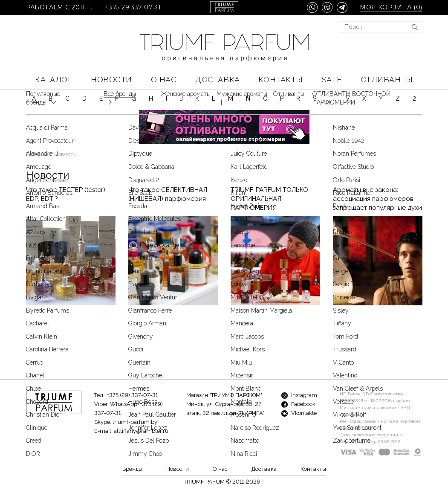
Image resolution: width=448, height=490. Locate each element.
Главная (37, 129)
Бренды (132, 469)
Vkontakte (299, 413)
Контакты (280, 80)
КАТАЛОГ (53, 80)
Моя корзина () (391, 7)
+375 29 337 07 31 (133, 7)
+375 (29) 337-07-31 (132, 395)
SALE (332, 80)
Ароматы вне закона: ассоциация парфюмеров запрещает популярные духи (377, 174)
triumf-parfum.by (135, 422)
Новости (111, 80)
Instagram (299, 395)
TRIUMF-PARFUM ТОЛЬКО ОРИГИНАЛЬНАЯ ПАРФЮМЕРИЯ (269, 174)
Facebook (298, 404)
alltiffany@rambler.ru (141, 431)
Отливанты (387, 80)
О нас (164, 80)
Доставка (217, 80)
